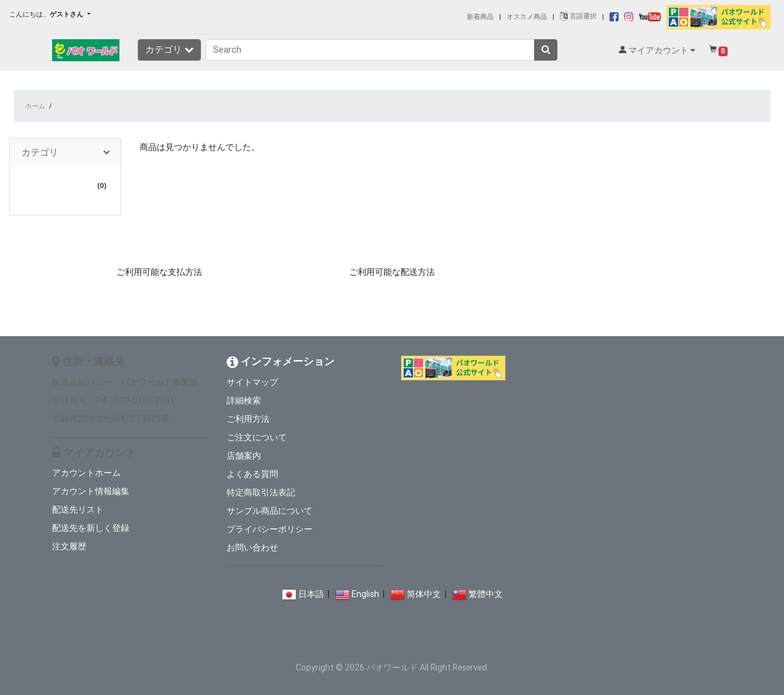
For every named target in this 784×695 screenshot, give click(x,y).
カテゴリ (169, 49)
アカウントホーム (86, 473)
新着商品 (480, 16)
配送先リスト (78, 509)
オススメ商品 (527, 16)
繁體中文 (486, 594)
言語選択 (578, 16)
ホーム (35, 106)
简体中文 (424, 594)
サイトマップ (252, 382)
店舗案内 (244, 456)
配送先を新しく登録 (91, 528)
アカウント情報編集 (91, 491)
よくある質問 (252, 474)
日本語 (311, 594)
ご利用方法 (248, 419)
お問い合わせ (252, 547)
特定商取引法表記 (261, 492)
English (365, 594)
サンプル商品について (269, 511)
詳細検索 (244, 400)
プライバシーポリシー (269, 529)
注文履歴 (69, 546)
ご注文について (257, 437)
